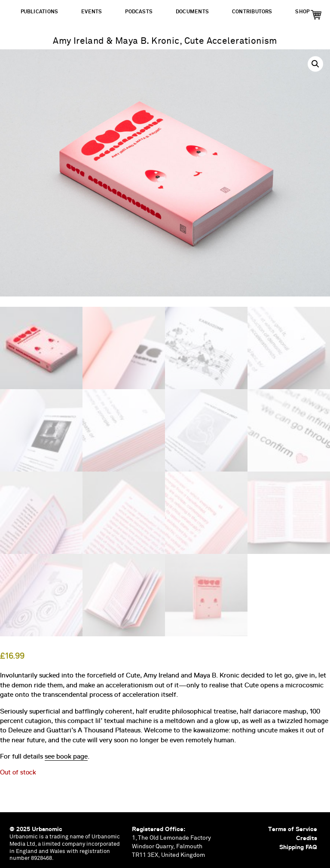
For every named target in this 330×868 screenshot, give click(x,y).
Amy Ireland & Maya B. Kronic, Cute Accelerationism (165, 41)
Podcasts (139, 12)
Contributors (252, 12)
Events (92, 12)
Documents (192, 12)
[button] (315, 64)
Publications (40, 12)
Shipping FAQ (298, 847)
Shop (302, 12)
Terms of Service (293, 829)
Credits (307, 838)
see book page (66, 756)
